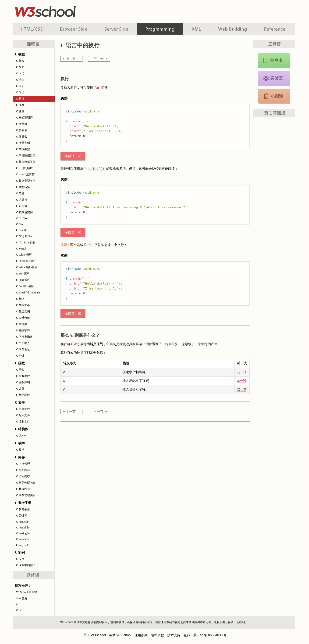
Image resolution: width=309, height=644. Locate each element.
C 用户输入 (23, 343)
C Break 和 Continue (28, 293)
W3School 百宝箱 (27, 592)
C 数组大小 (23, 305)
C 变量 (20, 111)
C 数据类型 (23, 149)
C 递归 (20, 389)
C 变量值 (22, 124)
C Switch (21, 249)
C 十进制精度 (24, 168)
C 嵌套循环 (23, 280)
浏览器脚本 (74, 29)
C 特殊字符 (23, 330)
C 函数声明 (23, 382)
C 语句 (20, 86)
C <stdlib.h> (23, 528)
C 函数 (20, 370)
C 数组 (20, 299)
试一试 (242, 372)
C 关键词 (22, 516)
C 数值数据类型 (26, 162)
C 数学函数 (23, 395)
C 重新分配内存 (26, 483)
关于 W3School (95, 635)
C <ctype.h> (23, 545)
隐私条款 (157, 635)
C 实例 (20, 559)
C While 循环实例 (27, 267)
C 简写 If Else (24, 236)
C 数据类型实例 (26, 181)
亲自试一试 (73, 156)
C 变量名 (22, 137)
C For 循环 (23, 274)
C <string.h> (23, 533)
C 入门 (20, 73)
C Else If (21, 230)
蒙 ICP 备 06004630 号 (210, 635)
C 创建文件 (23, 409)
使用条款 (141, 635)
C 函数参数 (23, 376)
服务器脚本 (116, 29)
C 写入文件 (23, 415)
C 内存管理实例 (26, 495)
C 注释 (20, 105)
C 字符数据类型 (26, 156)
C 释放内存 (23, 489)
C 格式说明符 (24, 118)
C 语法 (20, 80)
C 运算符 (22, 200)
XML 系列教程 (196, 29)
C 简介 (20, 67)
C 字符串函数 (24, 337)
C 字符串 (22, 324)
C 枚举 (20, 450)
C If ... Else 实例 (26, 242)
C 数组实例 (23, 311)
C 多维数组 (23, 318)
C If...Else (22, 218)
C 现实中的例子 (26, 565)
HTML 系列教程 (32, 29)
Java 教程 (22, 598)
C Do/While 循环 (26, 261)
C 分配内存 (23, 470)
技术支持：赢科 (179, 635)
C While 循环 (24, 255)
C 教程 (20, 61)
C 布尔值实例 (24, 212)
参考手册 (275, 29)
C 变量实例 (23, 143)
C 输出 (20, 92)
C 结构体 (22, 436)
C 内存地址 (23, 349)
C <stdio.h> (23, 522)
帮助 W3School (120, 635)
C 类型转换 (23, 187)
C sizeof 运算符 (25, 174)
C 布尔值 (22, 206)
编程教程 (160, 29)
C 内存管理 (23, 464)
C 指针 (20, 356)
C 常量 (20, 193)
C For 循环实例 (25, 286)
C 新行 (20, 99)
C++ (19, 610)
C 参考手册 (23, 509)
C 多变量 (22, 130)
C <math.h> (23, 539)
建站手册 (233, 29)
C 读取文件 (23, 422)
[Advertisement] (185, 11)
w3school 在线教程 (56, 11)
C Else (20, 224)
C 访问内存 (23, 476)
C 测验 (274, 96)
